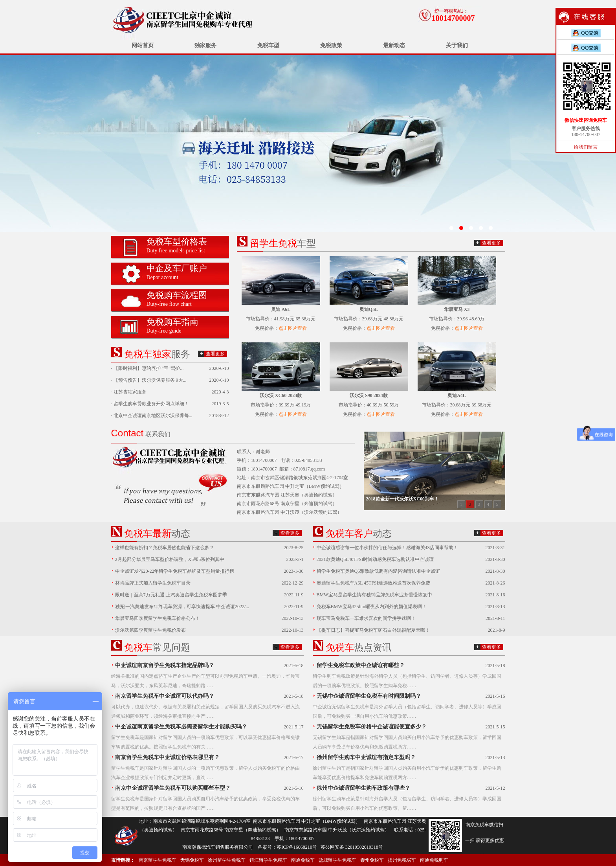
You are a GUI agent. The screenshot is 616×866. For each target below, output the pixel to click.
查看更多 (215, 354)
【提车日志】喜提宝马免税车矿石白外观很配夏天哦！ (373, 630)
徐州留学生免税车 (227, 860)
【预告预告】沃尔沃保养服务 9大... (150, 380)
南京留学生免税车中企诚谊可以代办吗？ (165, 696)
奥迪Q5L (369, 309)
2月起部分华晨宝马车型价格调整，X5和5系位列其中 (170, 559)
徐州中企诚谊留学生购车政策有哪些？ (363, 788)
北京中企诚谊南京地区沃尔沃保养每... (153, 416)
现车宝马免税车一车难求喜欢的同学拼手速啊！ (366, 618)
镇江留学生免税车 (268, 860)
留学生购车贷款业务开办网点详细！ (151, 404)
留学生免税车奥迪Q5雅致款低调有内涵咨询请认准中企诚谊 (379, 571)
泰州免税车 (372, 860)
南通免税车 (303, 860)
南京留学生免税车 (158, 860)
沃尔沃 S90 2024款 (369, 395)
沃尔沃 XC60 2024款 (281, 395)
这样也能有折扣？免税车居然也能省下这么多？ (165, 548)
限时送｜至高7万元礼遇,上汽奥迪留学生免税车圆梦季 (171, 595)
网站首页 (143, 45)
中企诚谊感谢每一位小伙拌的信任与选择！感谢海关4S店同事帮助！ (388, 548)
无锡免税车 (192, 860)
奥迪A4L (457, 395)
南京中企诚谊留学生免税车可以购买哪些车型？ (173, 788)
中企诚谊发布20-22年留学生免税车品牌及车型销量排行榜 (175, 571)
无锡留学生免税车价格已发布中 (308, 143)
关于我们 (457, 45)
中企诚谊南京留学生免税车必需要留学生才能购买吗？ (181, 727)
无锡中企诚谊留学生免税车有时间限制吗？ (369, 696)
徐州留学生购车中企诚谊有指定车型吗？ (366, 757)
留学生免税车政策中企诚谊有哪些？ (361, 665)
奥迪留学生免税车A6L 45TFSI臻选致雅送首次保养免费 (373, 583)
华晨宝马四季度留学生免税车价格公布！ (158, 618)
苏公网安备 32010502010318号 (352, 847)
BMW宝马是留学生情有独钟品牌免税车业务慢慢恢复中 (374, 595)
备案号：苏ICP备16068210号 (287, 847)
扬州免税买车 (402, 860)
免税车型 (268, 45)
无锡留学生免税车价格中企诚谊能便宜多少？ (372, 727)
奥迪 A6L (281, 309)
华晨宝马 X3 (457, 309)
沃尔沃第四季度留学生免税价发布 (150, 630)
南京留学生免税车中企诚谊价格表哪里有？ (167, 757)
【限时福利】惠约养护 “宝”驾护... (149, 368)
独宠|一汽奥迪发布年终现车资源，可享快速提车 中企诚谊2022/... (182, 607)
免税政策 (331, 45)
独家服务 (205, 45)
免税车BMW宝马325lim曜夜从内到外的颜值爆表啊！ (372, 607)
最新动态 (394, 45)
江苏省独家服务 (130, 392)
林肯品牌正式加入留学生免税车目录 (153, 583)
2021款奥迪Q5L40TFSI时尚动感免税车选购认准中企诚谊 (375, 559)
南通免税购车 (434, 860)
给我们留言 (586, 147)
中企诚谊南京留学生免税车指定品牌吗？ (165, 665)
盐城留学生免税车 (337, 860)
